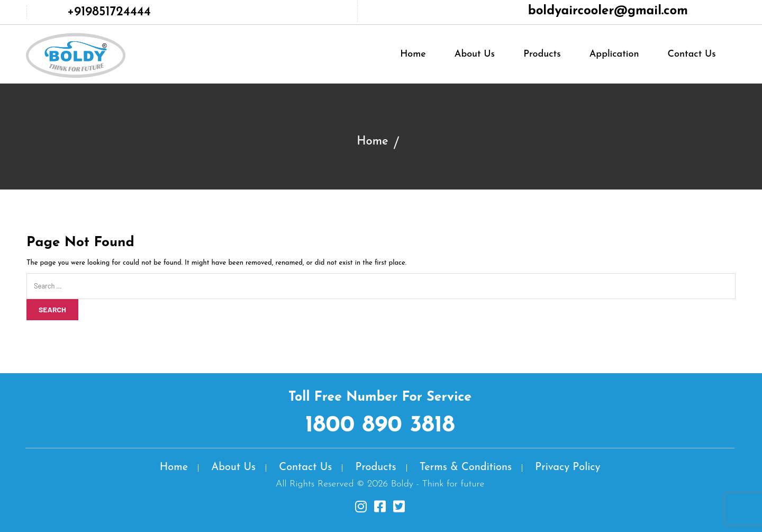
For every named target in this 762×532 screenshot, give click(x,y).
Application (614, 54)
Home (413, 54)
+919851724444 (109, 12)
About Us (475, 54)
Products (542, 54)
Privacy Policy (568, 467)
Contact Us (692, 54)
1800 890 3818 (380, 426)
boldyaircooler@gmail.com (608, 11)
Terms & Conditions (466, 467)
